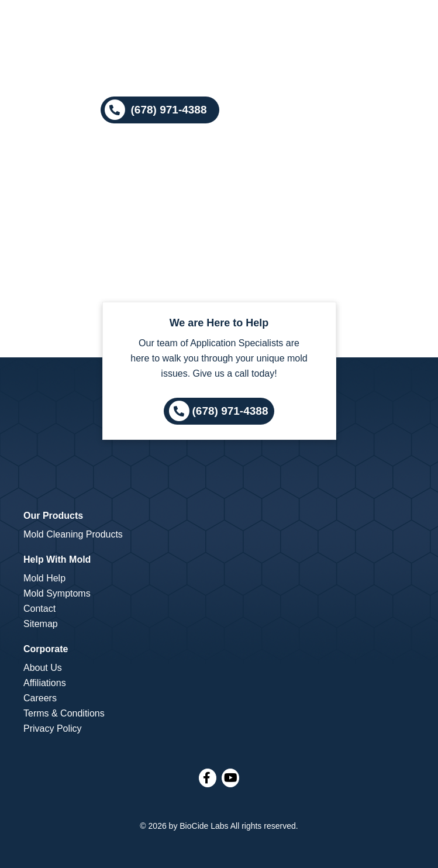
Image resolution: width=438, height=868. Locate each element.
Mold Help (44, 578)
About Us (43, 668)
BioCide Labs (204, 826)
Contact (39, 609)
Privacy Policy (53, 728)
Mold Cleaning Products (73, 534)
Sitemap (41, 624)
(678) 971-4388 (230, 410)
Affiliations (45, 683)
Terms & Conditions (64, 713)
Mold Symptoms (57, 593)
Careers (40, 698)
